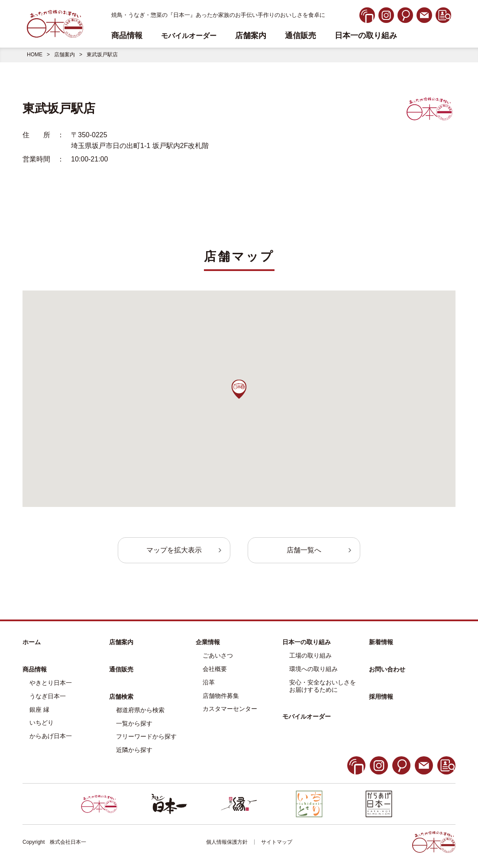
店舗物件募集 (221, 696)
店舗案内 (251, 36)
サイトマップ (277, 842)
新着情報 (381, 642)
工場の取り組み (310, 655)
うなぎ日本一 (48, 696)
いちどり (42, 723)
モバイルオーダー (307, 716)
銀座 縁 (39, 710)
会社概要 (215, 669)
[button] (239, 389)
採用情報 (381, 697)
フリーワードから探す (146, 736)
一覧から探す (134, 723)
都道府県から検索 (140, 710)
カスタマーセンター (230, 709)
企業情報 (208, 642)
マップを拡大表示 (174, 550)
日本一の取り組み (366, 36)
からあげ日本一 (51, 736)
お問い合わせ (387, 669)
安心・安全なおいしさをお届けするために (323, 686)
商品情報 (35, 669)
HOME (35, 55)
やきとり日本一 (51, 683)
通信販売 (300, 36)
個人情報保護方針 (227, 842)
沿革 (209, 682)
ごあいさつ (218, 655)
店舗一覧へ (304, 550)
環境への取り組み (313, 669)
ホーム (32, 642)
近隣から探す (134, 750)
